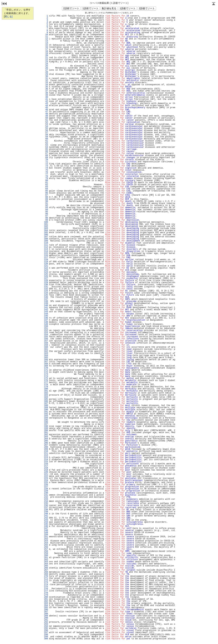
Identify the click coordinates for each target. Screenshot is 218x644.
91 (46, 203)
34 (46, 85)
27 (46, 70)
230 (46, 493)
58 (46, 135)
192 (46, 414)
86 (46, 193)
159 (46, 345)
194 (46, 418)
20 (46, 56)
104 (46, 231)
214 (46, 460)
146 (46, 318)
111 (46, 245)
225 (46, 483)
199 (46, 428)
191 (46, 412)
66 (46, 151)
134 (46, 293)
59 (46, 137)
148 (46, 322)
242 (46, 518)
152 (46, 331)
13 (46, 41)
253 (46, 541)
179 (46, 387)
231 (46, 495)
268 (46, 572)
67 (46, 153)
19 (46, 53)
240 (46, 514)
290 (46, 618)
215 (46, 462)
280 (46, 597)
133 (46, 291)
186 (46, 401)
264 (46, 564)
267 (46, 570)
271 (46, 578)
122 (46, 268)
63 (46, 145)
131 (46, 287)
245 (46, 524)
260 (46, 555)
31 (46, 78)
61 (46, 141)
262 (46, 560)
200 (46, 430)
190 (46, 410)
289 (46, 616)
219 (46, 470)
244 (46, 522)
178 (46, 385)
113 (46, 249)
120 (46, 264)
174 (46, 376)
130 (46, 285)
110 (46, 243)
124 (46, 272)
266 (46, 568)
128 (46, 281)
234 (46, 501)
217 (46, 466)
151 (46, 328)
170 (46, 368)
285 (46, 608)
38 (46, 93)
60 (46, 139)
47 (46, 112)
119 (46, 262)
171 (46, 370)
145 (46, 316)
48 (46, 114)
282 (46, 601)
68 (46, 156)
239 (46, 512)
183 (46, 395)
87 (46, 195)
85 (46, 191)
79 (46, 178)
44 (46, 106)
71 (46, 162)
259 (46, 553)
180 (46, 389)
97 (46, 216)
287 (46, 612)
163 (46, 353)
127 (46, 278)
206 (46, 443)
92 (46, 206)
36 (46, 89)
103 (46, 228)
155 (46, 337)
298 (46, 635)
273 (46, 583)
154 (46, 335)
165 (46, 358)
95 (46, 212)
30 (46, 76)
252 (46, 539)
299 (46, 637)
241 (46, 516)
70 (46, 160)
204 (46, 439)
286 (46, 610)
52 (46, 122)
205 (46, 441)
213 (46, 458)
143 (46, 312)
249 (46, 533)
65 (46, 149)
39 (46, 95)
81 (46, 183)
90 (46, 201)
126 (46, 276)
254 (46, 543)
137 (46, 299)
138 (46, 301)
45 (46, 108)
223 (46, 478)
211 (46, 453)
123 (46, 270)
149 (46, 324)
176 (46, 380)
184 (46, 397)
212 (46, 455)
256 (46, 547)
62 (46, 143)
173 (46, 374)
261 (46, 558)
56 (46, 131)
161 (46, 349)
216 (46, 464)
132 (46, 289)
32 (46, 81)
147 (46, 320)
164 (46, 356)
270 (46, 576)
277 (46, 591)
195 (46, 420)
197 (46, 424)
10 (46, 35)
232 (46, 497)
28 (46, 72)
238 (46, 510)
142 (46, 310)
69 (46, 158)
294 (46, 626)
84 (46, 189)
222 (46, 476)
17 (46, 49)
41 (46, 99)
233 (46, 499)
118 (46, 260)
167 (46, 362)
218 (46, 468)
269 (46, 574)
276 (46, 589)
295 (46, 628)
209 (46, 449)
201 (46, 433)
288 (46, 614)
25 (46, 66)
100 (46, 222)
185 (46, 399)
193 (46, 416)
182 (46, 393)
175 (46, 378)
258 (46, 551)
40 (46, 97)
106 (46, 235)
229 (46, 491)
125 (46, 274)
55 (46, 128)
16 (46, 47)
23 (46, 62)
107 (46, 237)
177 (46, 383)
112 (46, 247)
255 (46, 545)
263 (46, 562)
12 (46, 39)
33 (46, 83)
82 (46, 185)
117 (46, 258)
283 (46, 603)
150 (46, 326)
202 (46, 435)
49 (46, 116)
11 (46, 37)
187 (46, 403)
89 (46, 199)
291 (46, 620)
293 (46, 624)
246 (46, 526)
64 (46, 147)
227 (46, 487)
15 (46, 45)
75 (46, 170)
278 (46, 593)
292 (46, 622)
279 (46, 595)
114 (46, 251)
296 (46, 630)
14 (46, 43)
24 (46, 64)
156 (46, 339)
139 (46, 303)
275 (46, 587)
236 (46, 505)
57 (46, 133)
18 (46, 51)
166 (46, 360)
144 (46, 314)
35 (46, 87)
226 (46, 485)
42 (46, 101)
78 (46, 176)
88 (46, 197)
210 (46, 451)
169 (46, 366)
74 (46, 168)
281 (46, 599)
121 (46, 266)
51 (46, 120)
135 (46, 295)
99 (46, 220)
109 (46, 241)
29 (46, 74)
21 (46, 58)
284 (46, 605)
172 (46, 372)
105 (46, 233)
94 (46, 210)
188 (46, 405)
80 (46, 181)
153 (46, 333)
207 (46, 445)
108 (46, 239)
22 (46, 60)
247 (46, 528)
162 (46, 351)
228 (46, 489)
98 (46, 218)
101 (46, 224)
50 (46, 118)
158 (46, 343)
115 (46, 253)
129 (46, 283)
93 (46, 208)
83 (46, 187)
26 (46, 68)
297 (46, 633)
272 (46, 580)
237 (46, 508)
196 (46, 422)
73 (46, 166)
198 (46, 426)
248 (46, 530)
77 (46, 174)
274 (46, 585)
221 (46, 474)
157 (46, 341)
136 (46, 297)
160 (46, 347)
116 (46, 256)
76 (46, 172)
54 (46, 126)
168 (46, 364)
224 (46, 480)
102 (46, 226)
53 (46, 124)
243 (46, 520)
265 (46, 566)
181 (46, 391)
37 (46, 91)
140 (46, 306)
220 (46, 472)
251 (46, 537)
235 (46, 503)
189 (46, 408)
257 (46, 549)
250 (46, 535)
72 (46, 164)
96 (46, 214)
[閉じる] (8, 16)
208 (46, 447)
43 (46, 103)
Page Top (214, 4)
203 (46, 437)
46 (46, 110)
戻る (4, 4)
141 (46, 308)
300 (46, 639)
